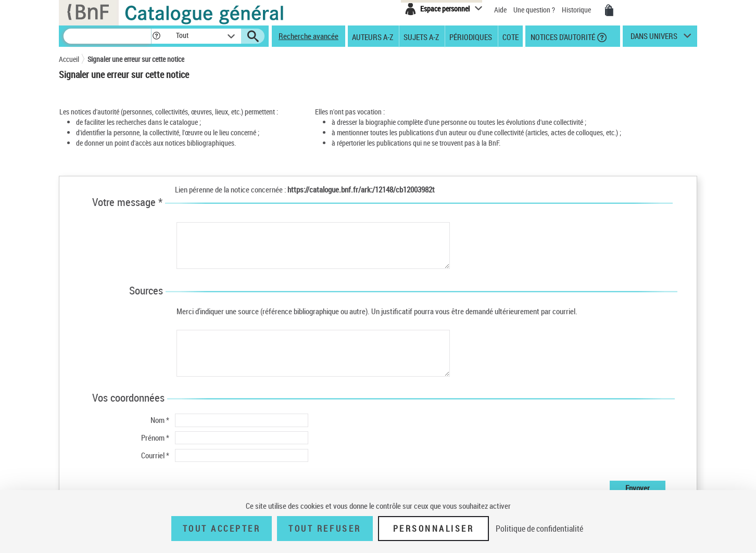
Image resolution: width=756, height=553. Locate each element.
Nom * (160, 420)
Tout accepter (222, 529)
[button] (156, 36)
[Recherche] (107, 36)
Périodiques (471, 36)
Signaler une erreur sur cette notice (136, 59)
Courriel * (155, 455)
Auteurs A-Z (373, 36)
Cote (511, 36)
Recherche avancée (308, 36)
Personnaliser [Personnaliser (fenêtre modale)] (434, 529)
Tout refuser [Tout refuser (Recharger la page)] (325, 529)
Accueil (69, 59)
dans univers (654, 38)
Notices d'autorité (562, 36)
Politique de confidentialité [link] (539, 529)
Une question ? (534, 10)
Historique (577, 10)
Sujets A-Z (421, 36)
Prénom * (155, 438)
